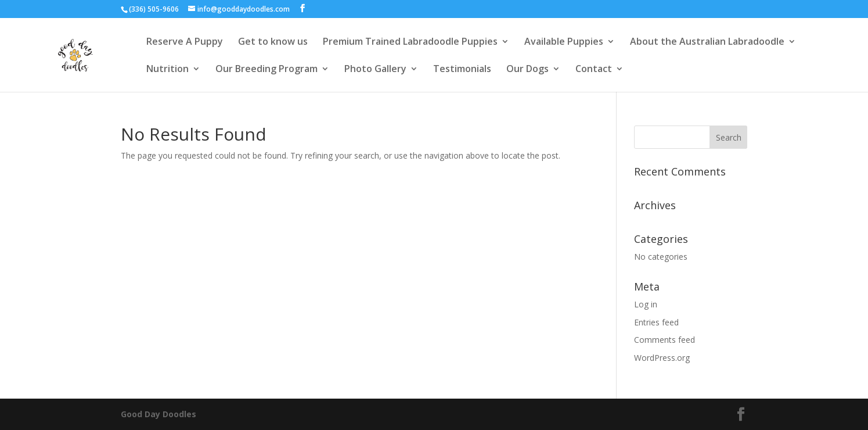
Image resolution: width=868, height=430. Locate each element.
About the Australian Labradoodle (707, 42)
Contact (594, 70)
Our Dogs (527, 70)
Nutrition (168, 70)
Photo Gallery (375, 70)
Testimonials (462, 70)
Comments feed (664, 340)
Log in (646, 304)
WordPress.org (662, 358)
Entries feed (656, 322)
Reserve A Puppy (185, 42)
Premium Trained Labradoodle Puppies (410, 42)
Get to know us (273, 42)
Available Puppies (564, 42)
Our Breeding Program (266, 70)
